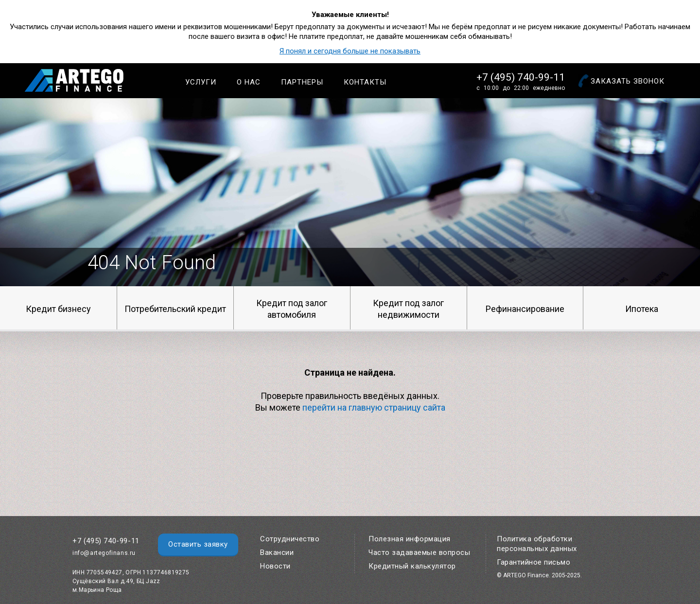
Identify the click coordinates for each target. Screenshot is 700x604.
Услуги (201, 82)
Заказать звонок (628, 81)
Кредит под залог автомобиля (292, 309)
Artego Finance (74, 80)
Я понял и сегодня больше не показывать (350, 51)
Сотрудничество (290, 539)
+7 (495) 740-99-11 (521, 77)
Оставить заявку (198, 544)
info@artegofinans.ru (104, 553)
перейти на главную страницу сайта (374, 407)
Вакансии (277, 552)
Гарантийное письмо (534, 562)
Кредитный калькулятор (412, 566)
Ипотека (642, 309)
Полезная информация (410, 539)
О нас (249, 82)
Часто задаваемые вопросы (419, 552)
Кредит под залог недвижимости (408, 309)
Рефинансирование (525, 309)
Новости (275, 566)
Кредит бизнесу (58, 309)
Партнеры (302, 82)
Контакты (365, 82)
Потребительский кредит (175, 309)
